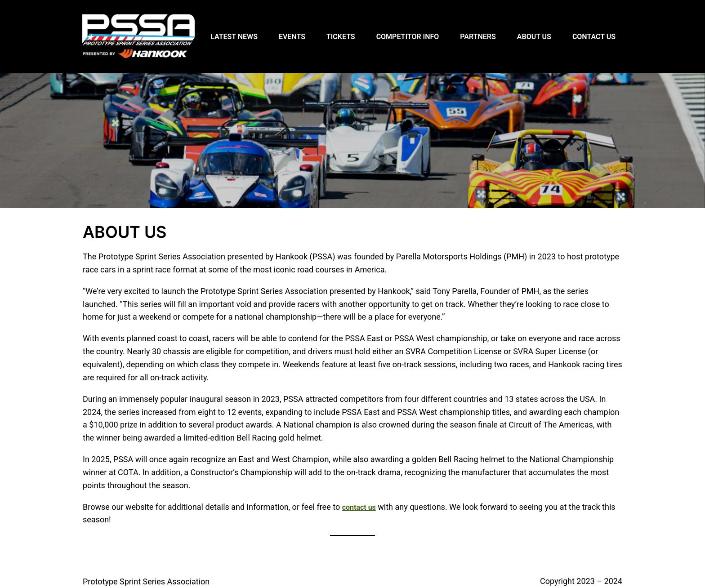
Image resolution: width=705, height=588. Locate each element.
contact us (359, 507)
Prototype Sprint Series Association (146, 581)
